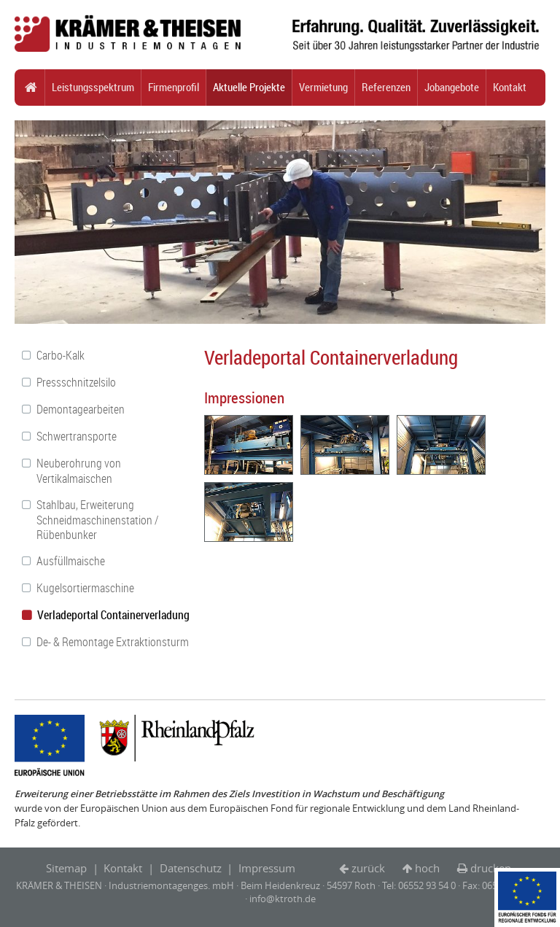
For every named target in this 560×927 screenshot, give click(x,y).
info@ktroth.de (283, 899)
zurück (368, 868)
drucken (491, 868)
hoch (427, 868)
